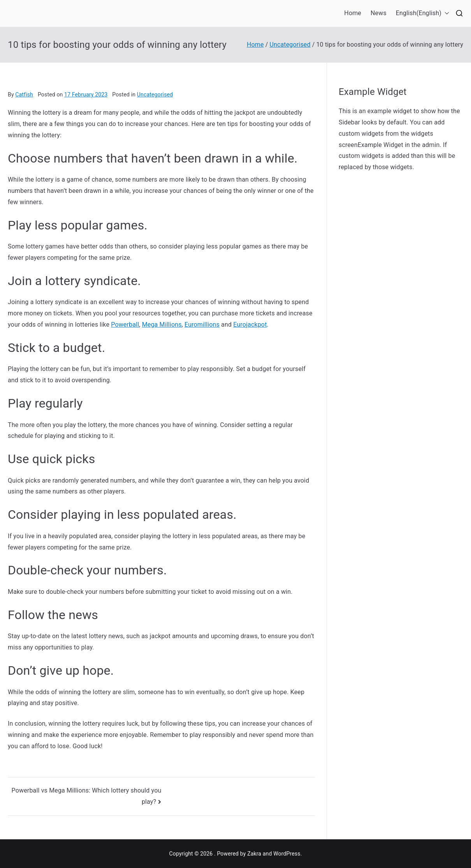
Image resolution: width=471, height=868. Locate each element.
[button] (445, 13)
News (379, 13)
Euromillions (202, 325)
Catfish (24, 94)
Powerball (125, 325)
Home (353, 13)
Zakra (254, 854)
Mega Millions (162, 325)
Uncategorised (155, 94)
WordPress (287, 854)
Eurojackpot (250, 325)
